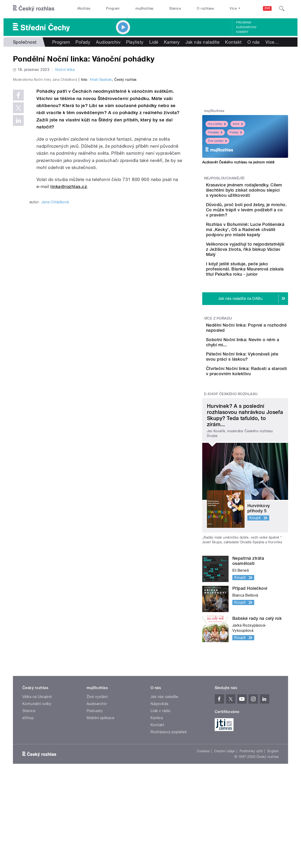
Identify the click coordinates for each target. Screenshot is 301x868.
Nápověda (159, 762)
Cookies (203, 809)
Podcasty (95, 769)
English (273, 809)
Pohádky (215, 132)
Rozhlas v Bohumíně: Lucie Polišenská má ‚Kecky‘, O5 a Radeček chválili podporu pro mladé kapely (260, 248)
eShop (28, 776)
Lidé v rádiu (161, 769)
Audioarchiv (246, 27)
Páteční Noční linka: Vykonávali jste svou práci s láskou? (259, 404)
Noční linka (65, 70)
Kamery (242, 32)
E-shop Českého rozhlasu (231, 452)
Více (272, 42)
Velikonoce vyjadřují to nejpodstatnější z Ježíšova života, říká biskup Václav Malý (259, 272)
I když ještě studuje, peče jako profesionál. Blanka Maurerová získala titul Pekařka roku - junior (258, 297)
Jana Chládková (55, 302)
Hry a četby (217, 124)
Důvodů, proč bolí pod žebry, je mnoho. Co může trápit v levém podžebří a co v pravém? (259, 223)
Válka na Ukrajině (37, 755)
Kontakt (233, 42)
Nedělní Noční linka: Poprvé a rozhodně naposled (253, 361)
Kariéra (157, 776)
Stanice (175, 8)
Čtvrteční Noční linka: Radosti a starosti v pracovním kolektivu (255, 425)
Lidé (154, 42)
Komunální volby (37, 762)
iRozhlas (84, 8)
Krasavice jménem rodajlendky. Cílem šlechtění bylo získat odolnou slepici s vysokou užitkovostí (259, 195)
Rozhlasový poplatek (169, 790)
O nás (254, 42)
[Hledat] (282, 8)
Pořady (83, 42)
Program (113, 8)
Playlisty (135, 42)
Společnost (25, 42)
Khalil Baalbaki (101, 179)
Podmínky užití (251, 809)
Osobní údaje (225, 809)
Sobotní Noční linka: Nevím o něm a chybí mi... (260, 380)
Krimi (238, 124)
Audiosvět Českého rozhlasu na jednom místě (238, 162)
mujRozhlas (145, 8)
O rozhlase (205, 8)
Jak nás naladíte (203, 42)
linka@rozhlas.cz (69, 286)
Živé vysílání (217, 141)
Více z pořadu (218, 349)
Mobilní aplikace (101, 776)
